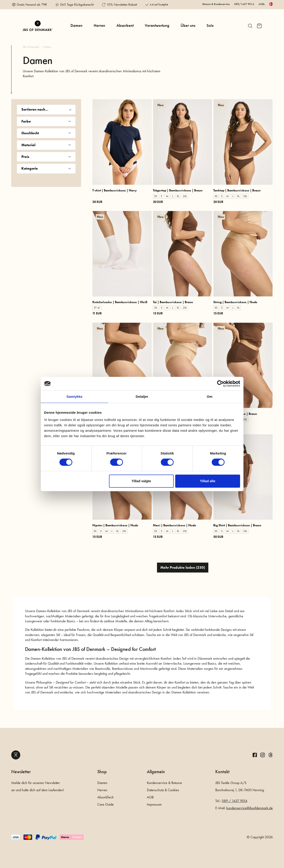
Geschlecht (46, 133)
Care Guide (106, 804)
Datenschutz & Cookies (163, 790)
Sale (210, 25)
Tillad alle (208, 481)
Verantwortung (157, 25)
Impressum (154, 804)
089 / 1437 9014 (235, 801)
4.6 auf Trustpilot (159, 5)
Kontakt (222, 772)
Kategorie (46, 168)
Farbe (46, 121)
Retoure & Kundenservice (216, 4)
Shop (102, 772)
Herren (99, 25)
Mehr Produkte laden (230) (183, 567)
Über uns (188, 25)
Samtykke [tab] (74, 397)
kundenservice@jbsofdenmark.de (250, 808)
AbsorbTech (106, 797)
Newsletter (21, 772)
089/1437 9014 (244, 4)
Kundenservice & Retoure (164, 783)
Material (46, 145)
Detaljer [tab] (142, 397)
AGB (150, 797)
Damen (76, 25)
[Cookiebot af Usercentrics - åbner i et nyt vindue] (220, 384)
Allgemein (156, 772)
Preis (46, 157)
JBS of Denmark (31, 47)
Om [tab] (210, 397)
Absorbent (125, 25)
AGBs (262, 4)
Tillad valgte (141, 481)
